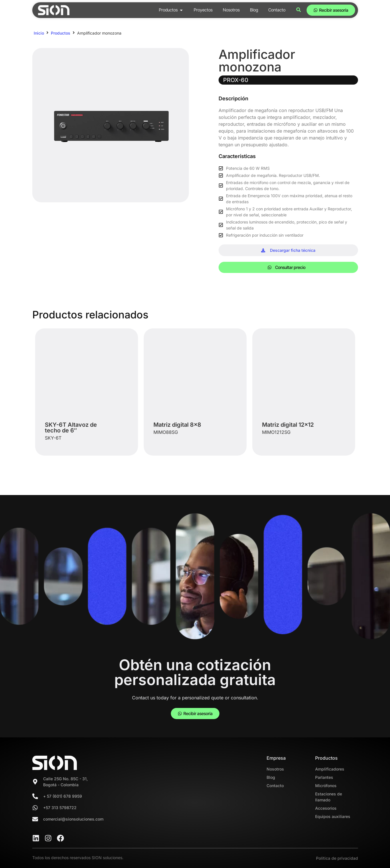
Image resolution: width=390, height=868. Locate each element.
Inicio (39, 33)
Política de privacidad (337, 858)
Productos (61, 33)
